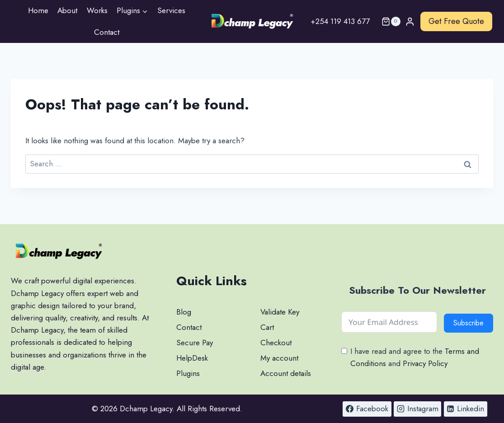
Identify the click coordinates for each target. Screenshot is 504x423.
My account (279, 358)
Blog (184, 312)
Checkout (276, 343)
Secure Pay (195, 343)
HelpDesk (192, 358)
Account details (286, 373)
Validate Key (280, 312)
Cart (267, 327)
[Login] (410, 21)
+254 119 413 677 (340, 21)
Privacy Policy (425, 363)
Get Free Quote (456, 21)
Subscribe (469, 323)
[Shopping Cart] (387, 22)
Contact (107, 32)
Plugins (188, 373)
